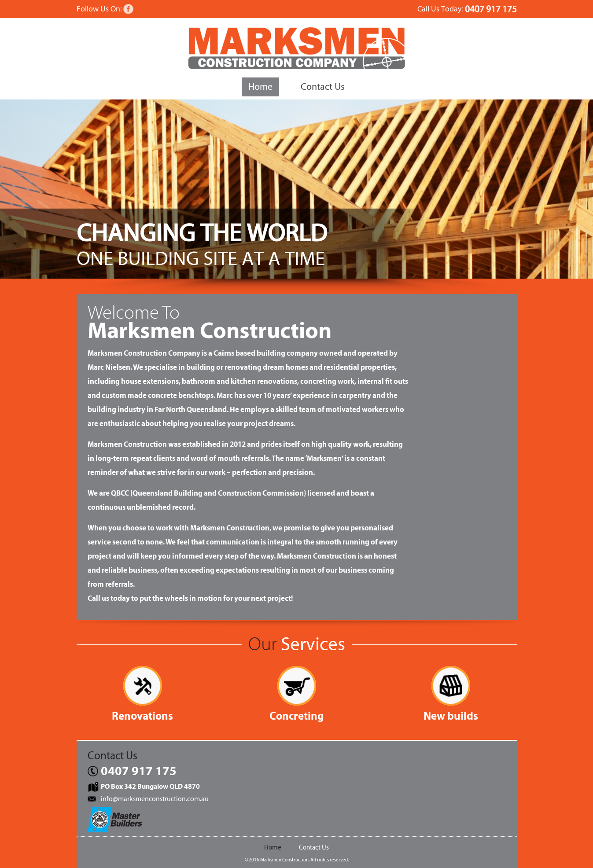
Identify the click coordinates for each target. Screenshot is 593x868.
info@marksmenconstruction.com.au (155, 799)
